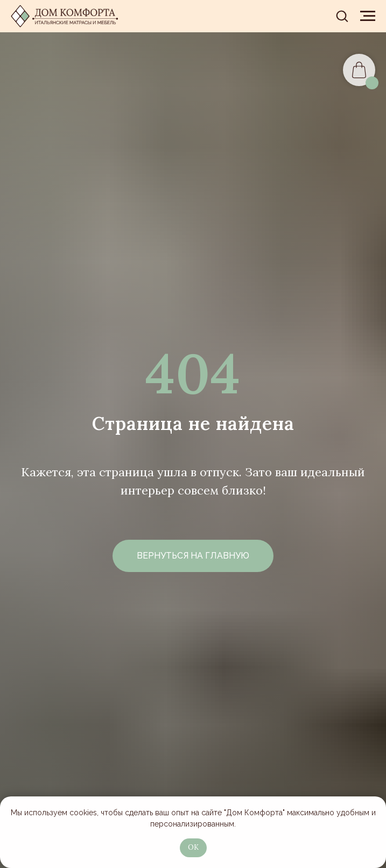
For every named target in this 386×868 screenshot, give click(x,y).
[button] (342, 16)
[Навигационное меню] (368, 16)
